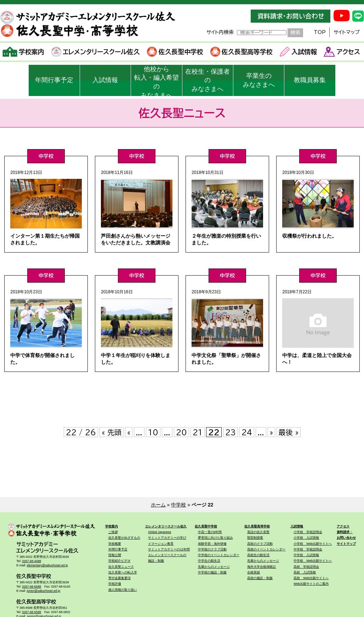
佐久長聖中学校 (175, 52)
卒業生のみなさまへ (259, 80)
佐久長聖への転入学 (123, 572)
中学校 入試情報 (306, 555)
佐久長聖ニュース (121, 567)
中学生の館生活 (209, 561)
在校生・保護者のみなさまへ (207, 80)
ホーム (158, 505)
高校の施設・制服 (260, 578)
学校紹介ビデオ (120, 561)
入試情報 (298, 52)
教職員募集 (310, 80)
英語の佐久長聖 (258, 532)
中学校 (178, 505)
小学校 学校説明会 (308, 532)
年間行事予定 (54, 80)
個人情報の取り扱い (123, 590)
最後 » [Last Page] (289, 432)
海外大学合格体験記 (261, 567)
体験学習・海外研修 (212, 544)
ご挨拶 (113, 532)
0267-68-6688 (32, 587)
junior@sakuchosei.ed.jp (44, 591)
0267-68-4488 (32, 561)
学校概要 (115, 544)
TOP (320, 32)
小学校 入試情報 (306, 538)
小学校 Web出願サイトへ (313, 544)
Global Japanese (160, 532)
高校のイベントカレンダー (266, 549)
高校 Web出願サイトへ (311, 578)
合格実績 (254, 572)
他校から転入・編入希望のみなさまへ (157, 81)
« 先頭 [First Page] (112, 432)
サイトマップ (347, 32)
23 (231, 432)
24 (247, 432)
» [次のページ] (271, 432)
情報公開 (115, 555)
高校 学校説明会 (306, 567)
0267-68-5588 (32, 612)
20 (181, 432)
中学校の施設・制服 (212, 572)
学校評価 (115, 584)
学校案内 (24, 52)
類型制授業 (255, 538)
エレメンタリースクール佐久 (96, 52)
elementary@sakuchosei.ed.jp (47, 565)
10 (153, 432)
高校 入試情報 (305, 572)
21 (198, 432)
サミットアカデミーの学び (167, 538)
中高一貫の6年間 (210, 532)
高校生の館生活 (258, 555)
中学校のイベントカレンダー (219, 555)
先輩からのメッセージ (214, 567)
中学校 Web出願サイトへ (313, 561)
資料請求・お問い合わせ (291, 16)
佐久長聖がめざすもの (124, 538)
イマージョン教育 (161, 544)
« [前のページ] (129, 432)
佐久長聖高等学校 (242, 52)
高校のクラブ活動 (260, 544)
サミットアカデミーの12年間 (169, 549)
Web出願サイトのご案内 (311, 584)
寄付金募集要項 (120, 578)
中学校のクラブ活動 (212, 549)
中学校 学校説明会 (308, 549)
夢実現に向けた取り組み (215, 538)
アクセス (342, 52)
